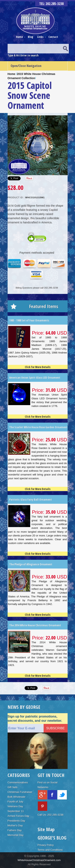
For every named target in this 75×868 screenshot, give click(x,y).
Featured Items (44, 306)
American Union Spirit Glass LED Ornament (35, 378)
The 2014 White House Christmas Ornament (35, 625)
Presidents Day (16, 821)
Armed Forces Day (18, 816)
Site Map (46, 829)
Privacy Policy (46, 845)
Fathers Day (15, 830)
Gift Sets (13, 787)
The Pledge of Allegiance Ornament (31, 564)
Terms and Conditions (50, 850)
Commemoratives (18, 782)
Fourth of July (15, 802)
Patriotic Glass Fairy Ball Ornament (30, 499)
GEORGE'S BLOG (52, 838)
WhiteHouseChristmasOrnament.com (39, 860)
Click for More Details (38, 367)
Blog (31, 37)
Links (40, 37)
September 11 (16, 811)
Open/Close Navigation (26, 66)
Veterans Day (15, 806)
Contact (53, 37)
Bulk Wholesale (17, 797)
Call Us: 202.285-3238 (50, 815)
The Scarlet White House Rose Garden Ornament (38, 427)
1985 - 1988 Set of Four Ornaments (29, 320)
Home (20, 37)
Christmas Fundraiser (20, 792)
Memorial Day (16, 835)
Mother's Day (15, 825)
